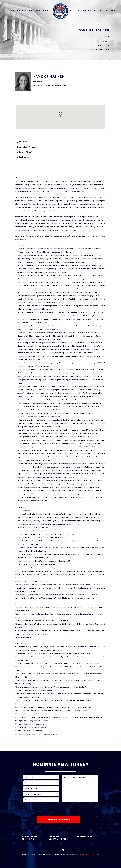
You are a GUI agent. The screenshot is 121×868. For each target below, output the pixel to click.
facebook (58, 851)
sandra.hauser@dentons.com (30, 147)
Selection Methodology (16, 10)
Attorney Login (108, 10)
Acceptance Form (78, 10)
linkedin (63, 851)
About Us (92, 10)
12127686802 (24, 142)
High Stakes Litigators (40, 10)
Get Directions (24, 157)
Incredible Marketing (89, 854)
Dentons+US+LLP (25, 152)
